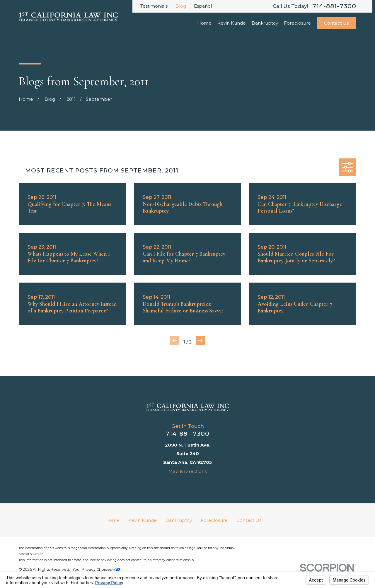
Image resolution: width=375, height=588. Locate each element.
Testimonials (154, 6)
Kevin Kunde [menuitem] (232, 23)
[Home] (188, 407)
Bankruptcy (179, 520)
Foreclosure (214, 520)
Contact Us (336, 23)
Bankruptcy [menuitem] (265, 23)
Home (112, 520)
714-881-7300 (334, 6)
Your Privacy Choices (96, 569)
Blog (181, 6)
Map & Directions (187, 471)
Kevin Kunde (143, 520)
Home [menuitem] (204, 23)
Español (203, 6)
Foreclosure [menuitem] (297, 23)
